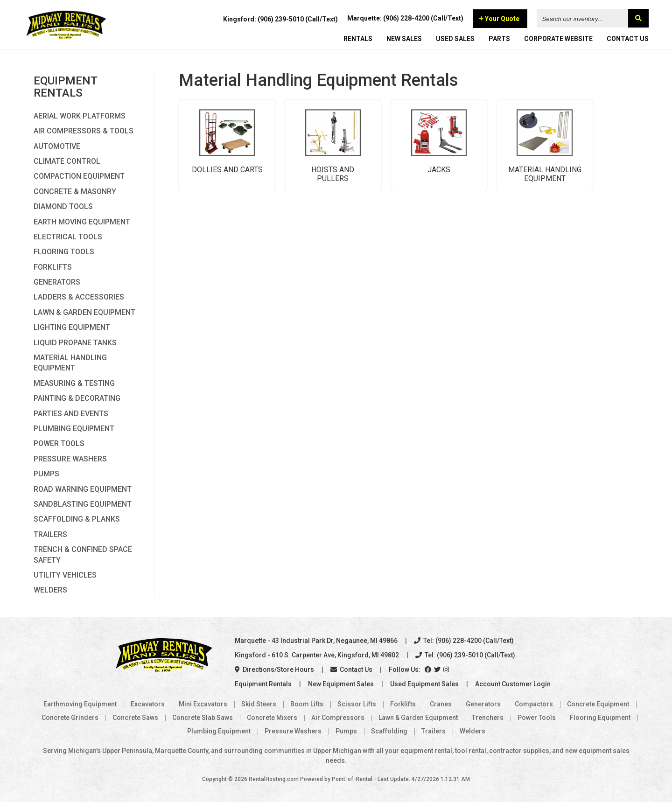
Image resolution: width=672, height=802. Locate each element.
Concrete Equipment (598, 704)
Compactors (534, 704)
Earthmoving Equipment (80, 704)
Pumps (46, 474)
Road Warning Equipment (83, 489)
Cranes (441, 704)
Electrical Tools (68, 237)
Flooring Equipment (600, 718)
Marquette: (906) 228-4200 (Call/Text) (405, 19)
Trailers (50, 534)
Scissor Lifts (357, 704)
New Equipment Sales (341, 684)
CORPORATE (558, 40)
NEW (404, 40)
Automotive (57, 146)
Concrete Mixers (272, 718)
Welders (50, 590)
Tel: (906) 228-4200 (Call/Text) (464, 641)
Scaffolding (389, 731)
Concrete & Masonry (75, 192)
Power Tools (59, 443)
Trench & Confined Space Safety (83, 554)
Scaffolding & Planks (77, 519)
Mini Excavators (203, 704)
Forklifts (53, 267)
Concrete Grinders (70, 718)
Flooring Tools (64, 252)
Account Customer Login (513, 684)
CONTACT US (628, 40)
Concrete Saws (135, 718)
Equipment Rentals (263, 684)
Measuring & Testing (74, 383)
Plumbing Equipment (74, 429)
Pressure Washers (70, 459)
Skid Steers (259, 704)
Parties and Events (71, 414)
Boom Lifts (307, 704)
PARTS (499, 40)
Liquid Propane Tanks (75, 343)
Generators (57, 282)
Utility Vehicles (65, 575)
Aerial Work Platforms (80, 116)
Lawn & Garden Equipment (84, 312)
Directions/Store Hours (274, 669)
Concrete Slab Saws (203, 718)
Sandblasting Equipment (83, 504)
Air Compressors (338, 718)
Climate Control (67, 161)
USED (455, 40)
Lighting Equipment (72, 327)
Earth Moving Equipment (82, 222)
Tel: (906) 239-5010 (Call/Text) (465, 655)
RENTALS (358, 40)
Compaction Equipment (79, 176)
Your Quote (499, 20)
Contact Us (351, 669)
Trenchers (488, 718)
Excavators (148, 704)
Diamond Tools (63, 206)
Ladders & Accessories (79, 297)
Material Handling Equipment (70, 363)
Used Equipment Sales (424, 684)
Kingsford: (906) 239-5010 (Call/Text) (280, 20)
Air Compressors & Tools (84, 131)
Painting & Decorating (77, 398)
